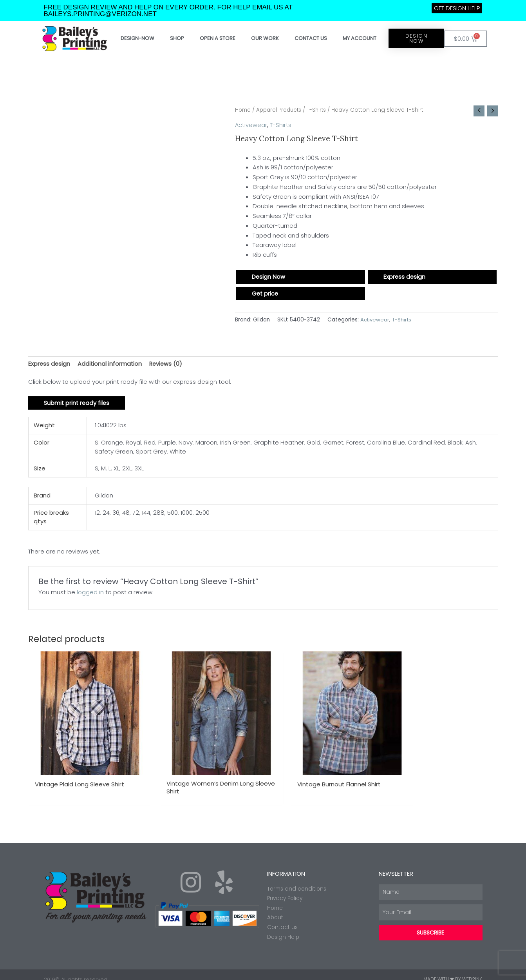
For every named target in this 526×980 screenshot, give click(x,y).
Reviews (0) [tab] (168, 364)
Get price (266, 294)
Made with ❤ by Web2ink (453, 970)
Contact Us (311, 38)
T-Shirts (321, 110)
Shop (177, 38)
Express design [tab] (50, 364)
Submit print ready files (78, 404)
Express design (405, 277)
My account (360, 38)
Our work (265, 38)
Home (243, 110)
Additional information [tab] (111, 364)
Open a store (218, 38)
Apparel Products (281, 110)
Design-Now (137, 38)
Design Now (269, 277)
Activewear (251, 125)
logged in (90, 594)
